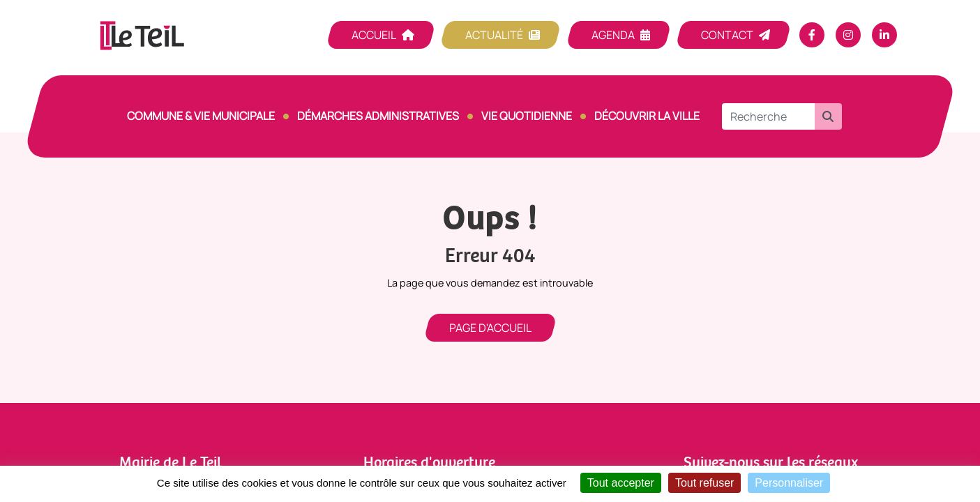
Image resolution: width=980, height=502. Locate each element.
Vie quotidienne (527, 116)
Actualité (494, 35)
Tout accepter (621, 483)
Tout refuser (704, 483)
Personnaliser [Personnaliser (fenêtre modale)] (789, 483)
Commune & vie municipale (201, 116)
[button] (828, 116)
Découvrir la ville (647, 116)
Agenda (613, 35)
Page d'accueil (490, 328)
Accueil (374, 35)
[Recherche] (768, 116)
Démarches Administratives (378, 116)
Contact (727, 35)
